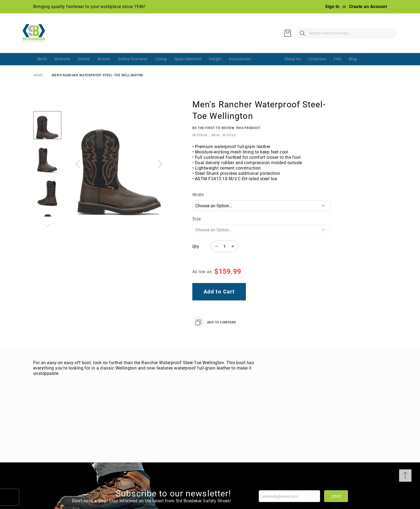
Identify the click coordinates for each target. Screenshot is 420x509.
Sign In (332, 7)
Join (336, 496)
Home (38, 75)
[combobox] (320, 33)
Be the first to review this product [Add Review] (226, 128)
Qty (196, 246)
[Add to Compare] (214, 323)
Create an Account (368, 7)
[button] (77, 164)
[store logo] (37, 33)
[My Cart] (389, 33)
